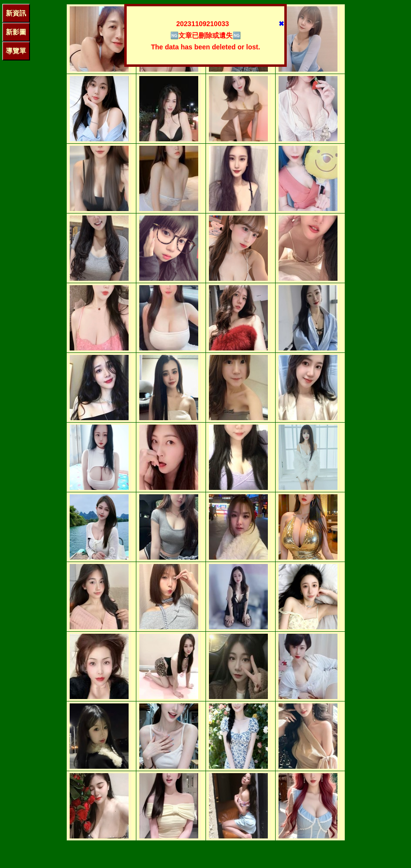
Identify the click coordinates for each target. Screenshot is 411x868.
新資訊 (16, 13)
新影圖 (16, 32)
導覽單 (16, 51)
